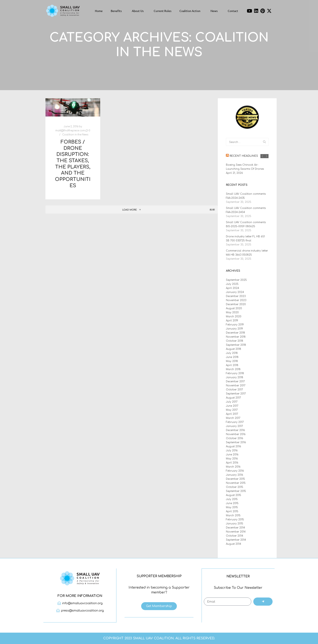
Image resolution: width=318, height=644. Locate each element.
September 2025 (236, 280)
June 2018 (232, 357)
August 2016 (234, 446)
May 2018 (232, 361)
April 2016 (232, 463)
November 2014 (236, 532)
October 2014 (235, 536)
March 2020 (234, 317)
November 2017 (236, 386)
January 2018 (235, 377)
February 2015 (235, 520)
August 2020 (234, 308)
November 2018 (236, 337)
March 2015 (233, 515)
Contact (233, 11)
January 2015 (235, 524)
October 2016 (235, 438)
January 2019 (234, 329)
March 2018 (233, 369)
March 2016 (233, 467)
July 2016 (232, 451)
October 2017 (234, 390)
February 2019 (235, 325)
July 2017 (232, 402)
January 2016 (235, 475)
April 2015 (232, 511)
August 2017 (233, 398)
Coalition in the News (75, 135)
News (215, 11)
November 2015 (236, 483)
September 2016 (236, 442)
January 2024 (235, 292)
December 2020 (236, 304)
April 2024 (233, 288)
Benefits (117, 11)
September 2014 (236, 540)
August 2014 (234, 544)
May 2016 (232, 459)
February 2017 (235, 422)
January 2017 (234, 426)
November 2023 (236, 300)
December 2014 (235, 528)
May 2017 (232, 410)
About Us (139, 11)
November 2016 (236, 434)
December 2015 (235, 479)
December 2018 (235, 333)
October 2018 (235, 341)
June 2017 (232, 406)
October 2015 (235, 487)
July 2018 (232, 353)
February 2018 (235, 373)
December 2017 (235, 381)
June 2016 (232, 455)
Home (99, 11)
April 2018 (232, 365)
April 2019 (232, 321)
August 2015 (234, 495)
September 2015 (236, 491)
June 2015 (232, 503)
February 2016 (235, 471)
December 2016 (235, 430)
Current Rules (163, 11)
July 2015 (232, 499)
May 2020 (232, 312)
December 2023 (236, 296)
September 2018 (236, 345)
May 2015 (232, 507)
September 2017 (236, 394)
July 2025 (232, 284)
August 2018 (234, 349)
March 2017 (233, 418)
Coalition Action (191, 11)
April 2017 (232, 414)
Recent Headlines (244, 156)
